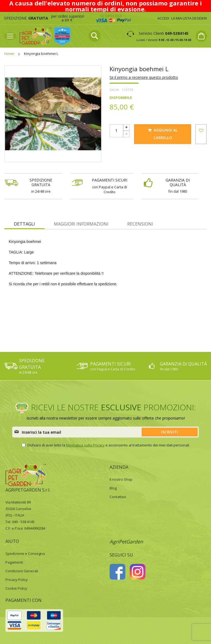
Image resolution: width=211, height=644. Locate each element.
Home (9, 54)
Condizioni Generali (22, 571)
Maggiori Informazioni (81, 224)
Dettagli (24, 224)
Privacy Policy (17, 580)
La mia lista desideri (189, 18)
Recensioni (140, 224)
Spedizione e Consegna (25, 554)
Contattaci (118, 497)
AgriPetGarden (126, 542)
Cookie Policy (16, 588)
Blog (113, 488)
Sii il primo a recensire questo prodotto (144, 77)
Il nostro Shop (121, 479)
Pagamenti (14, 562)
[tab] (24, 224)
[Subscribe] (170, 432)
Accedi (163, 18)
